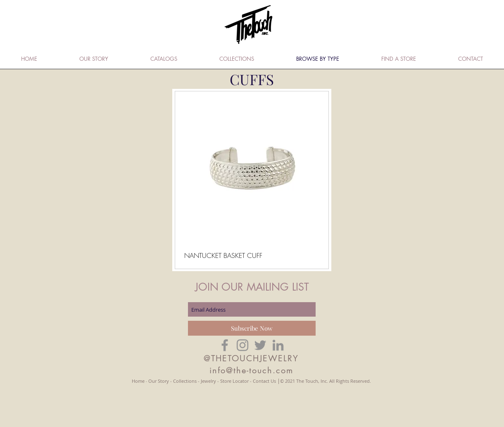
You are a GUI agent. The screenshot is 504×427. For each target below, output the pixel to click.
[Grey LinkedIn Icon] (278, 345)
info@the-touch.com (251, 370)
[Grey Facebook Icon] (225, 345)
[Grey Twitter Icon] (260, 345)
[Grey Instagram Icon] (242, 345)
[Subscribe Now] (252, 328)
